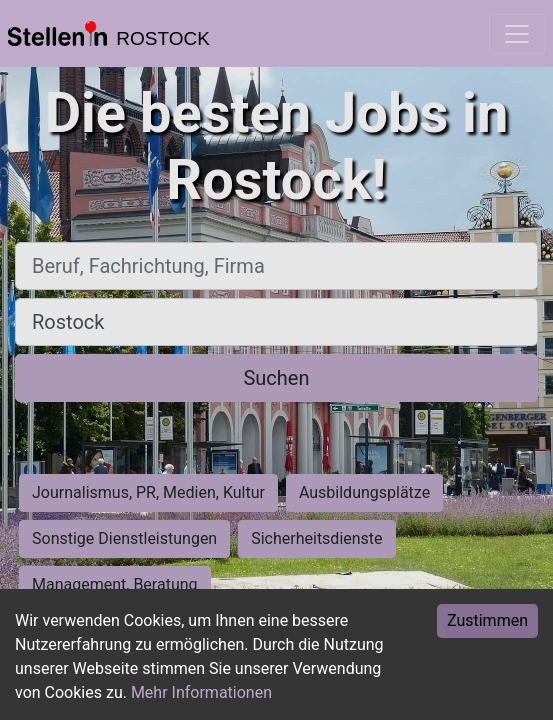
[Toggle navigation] (517, 34)
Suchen (276, 378)
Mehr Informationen (201, 692)
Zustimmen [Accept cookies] (487, 620)
